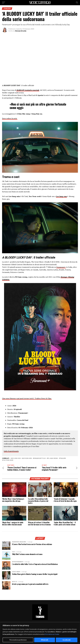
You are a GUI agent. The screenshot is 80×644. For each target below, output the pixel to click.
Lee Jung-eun (16, 458)
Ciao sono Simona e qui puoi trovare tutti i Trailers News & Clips (27, 398)
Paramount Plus (40, 458)
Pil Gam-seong (53, 458)
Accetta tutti (67, 640)
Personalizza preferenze (18, 640)
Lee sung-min (27, 458)
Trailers (63, 458)
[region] (40, 633)
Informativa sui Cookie (52, 634)
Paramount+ (61, 267)
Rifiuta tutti (45, 640)
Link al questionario (11, 451)
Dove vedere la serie (10, 118)
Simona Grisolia (21, 31)
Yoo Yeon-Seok (8, 460)
